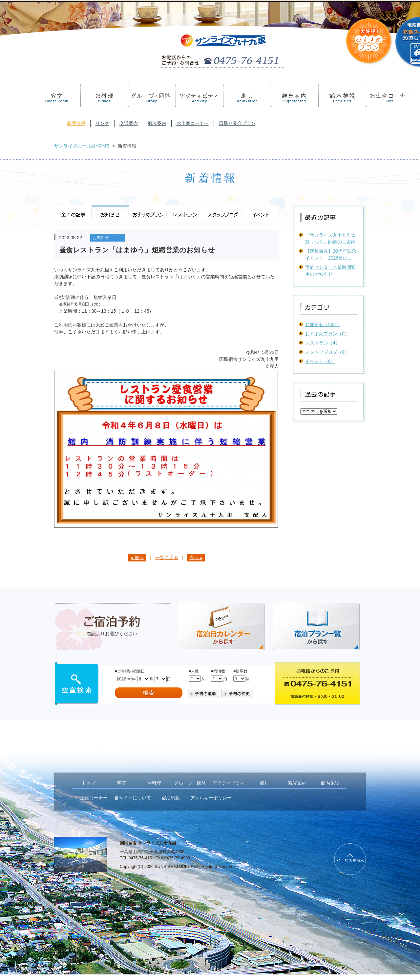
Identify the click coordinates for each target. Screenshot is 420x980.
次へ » (196, 558)
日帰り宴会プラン (237, 123)
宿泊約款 (171, 798)
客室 (57, 96)
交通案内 (129, 123)
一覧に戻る (167, 558)
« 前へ (137, 558)
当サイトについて (133, 798)
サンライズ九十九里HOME (82, 146)
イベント (260, 213)
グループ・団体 (151, 96)
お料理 (103, 96)
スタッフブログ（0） (327, 352)
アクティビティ (198, 96)
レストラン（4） (323, 343)
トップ (89, 783)
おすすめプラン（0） (327, 334)
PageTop (350, 859)
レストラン (185, 213)
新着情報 (76, 123)
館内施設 (341, 96)
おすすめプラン (148, 213)
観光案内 (294, 96)
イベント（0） (320, 361)
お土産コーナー (389, 96)
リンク (102, 123)
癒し (246, 96)
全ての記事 (73, 213)
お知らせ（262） (323, 324)
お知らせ (110, 213)
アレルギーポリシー (211, 798)
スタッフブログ (222, 213)
